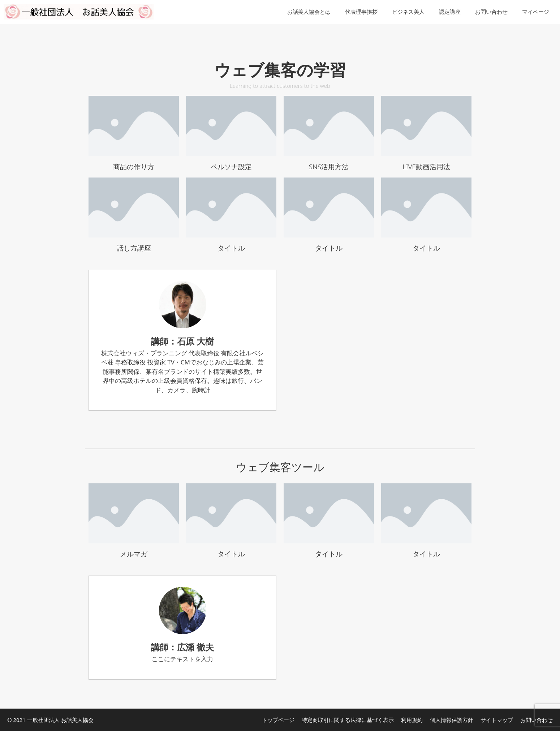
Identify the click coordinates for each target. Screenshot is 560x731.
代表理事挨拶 (361, 12)
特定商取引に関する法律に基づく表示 (348, 720)
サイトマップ (497, 720)
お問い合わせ (491, 12)
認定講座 (450, 12)
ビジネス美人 (408, 12)
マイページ (536, 12)
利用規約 (412, 720)
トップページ (278, 720)
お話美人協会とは (309, 12)
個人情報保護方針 (452, 720)
